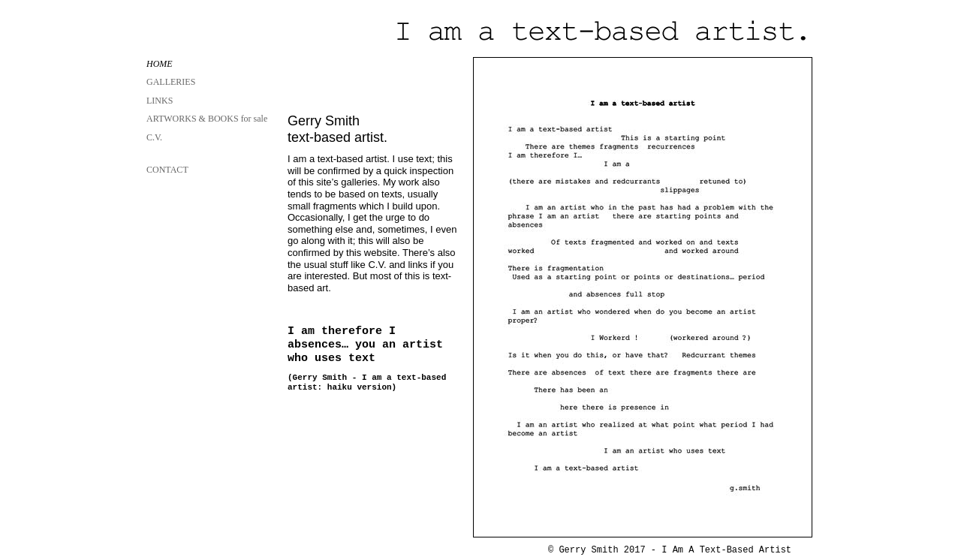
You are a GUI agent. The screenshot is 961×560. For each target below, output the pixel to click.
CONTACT (167, 170)
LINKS (160, 101)
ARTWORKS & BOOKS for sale (207, 119)
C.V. (154, 137)
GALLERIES (171, 82)
